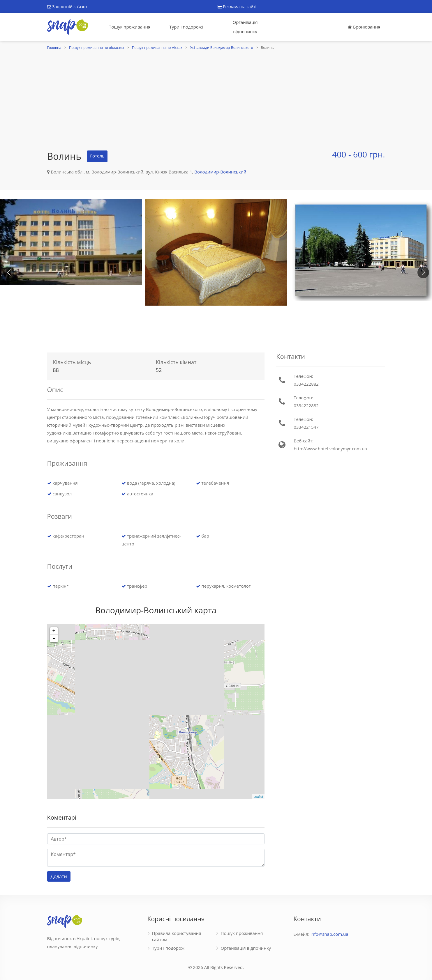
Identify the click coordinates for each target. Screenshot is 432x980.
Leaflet (258, 797)
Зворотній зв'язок (67, 7)
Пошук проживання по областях (97, 48)
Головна (54, 48)
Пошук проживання (129, 27)
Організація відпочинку (245, 27)
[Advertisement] (216, 95)
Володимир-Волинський (220, 172)
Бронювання (364, 27)
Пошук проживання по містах (157, 48)
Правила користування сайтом (177, 936)
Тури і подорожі (186, 27)
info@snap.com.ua (329, 934)
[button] (423, 272)
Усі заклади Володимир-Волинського (222, 48)
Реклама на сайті (237, 7)
